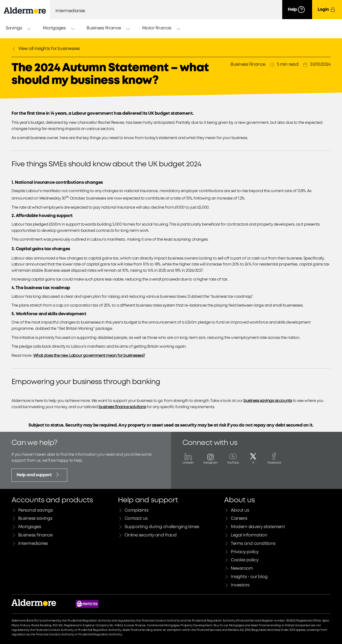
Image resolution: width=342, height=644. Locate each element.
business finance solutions (122, 407)
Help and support (38, 475)
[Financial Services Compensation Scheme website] (87, 604)
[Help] (297, 10)
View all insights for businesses (46, 49)
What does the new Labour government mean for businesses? (89, 356)
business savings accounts (268, 401)
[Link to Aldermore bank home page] (34, 604)
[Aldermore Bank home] (25, 11)
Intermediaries (70, 11)
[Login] (327, 10)
